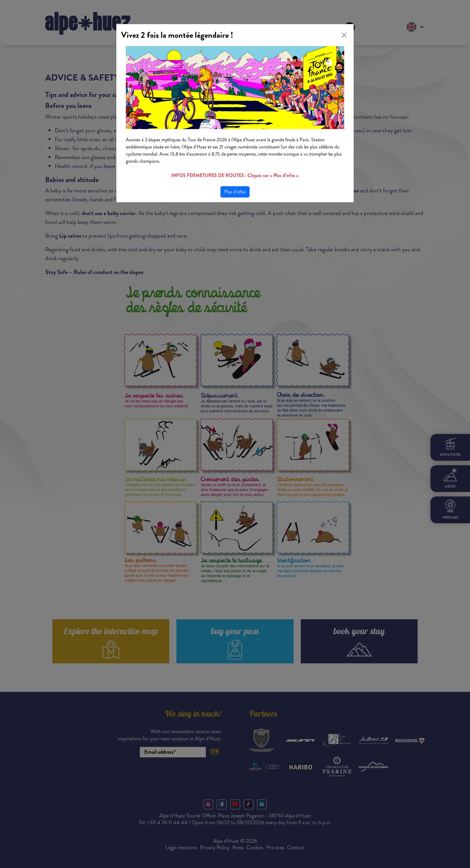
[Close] (344, 35)
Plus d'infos (235, 192)
